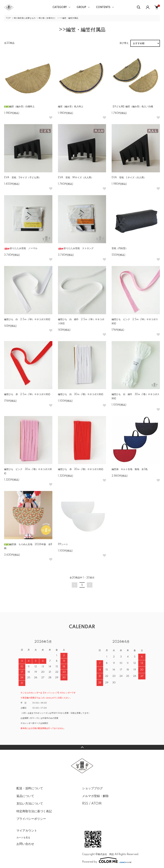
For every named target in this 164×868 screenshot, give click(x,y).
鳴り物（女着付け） (47, 18)
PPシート (63, 544)
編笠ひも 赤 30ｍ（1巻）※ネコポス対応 (81, 469)
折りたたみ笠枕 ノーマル (21, 248)
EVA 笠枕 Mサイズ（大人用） (76, 178)
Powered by (107, 860)
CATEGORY (60, 7)
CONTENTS (103, 7)
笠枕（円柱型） (120, 248)
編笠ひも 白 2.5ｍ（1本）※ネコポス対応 (27, 319)
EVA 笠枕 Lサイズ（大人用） (129, 178)
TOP (8, 18)
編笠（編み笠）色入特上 (71, 107)
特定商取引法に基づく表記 (34, 811)
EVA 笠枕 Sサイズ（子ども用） (22, 178)
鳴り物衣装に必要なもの (25, 18)
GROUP (81, 7)
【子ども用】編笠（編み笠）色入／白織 (132, 107)
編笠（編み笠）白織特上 (19, 107)
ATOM (96, 804)
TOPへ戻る (82, 747)
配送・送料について (30, 788)
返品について (25, 796)
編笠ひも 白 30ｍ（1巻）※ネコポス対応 (81, 394)
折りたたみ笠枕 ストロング (76, 248)
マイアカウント (27, 831)
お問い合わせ (25, 844)
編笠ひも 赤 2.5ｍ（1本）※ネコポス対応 (27, 394)
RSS (85, 804)
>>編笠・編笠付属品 (69, 18)
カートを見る (23, 837)
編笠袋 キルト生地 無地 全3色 (130, 469)
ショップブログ (92, 788)
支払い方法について (30, 804)
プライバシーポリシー (31, 819)
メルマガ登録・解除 (95, 796)
